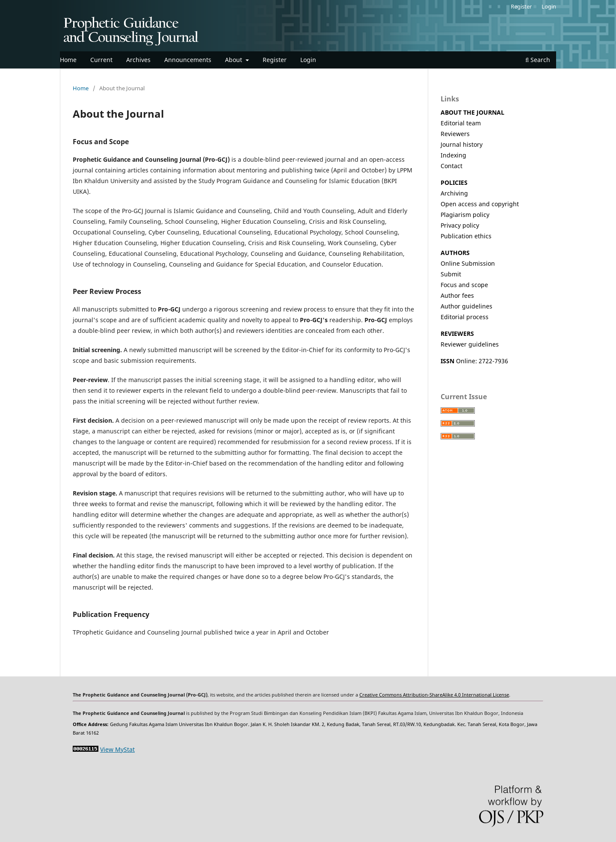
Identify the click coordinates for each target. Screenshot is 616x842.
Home (68, 60)
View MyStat (117, 749)
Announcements (188, 60)
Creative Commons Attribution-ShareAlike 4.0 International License (434, 695)
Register (275, 60)
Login (308, 60)
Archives (138, 60)
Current (101, 60)
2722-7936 (493, 361)
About (234, 60)
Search (538, 60)
